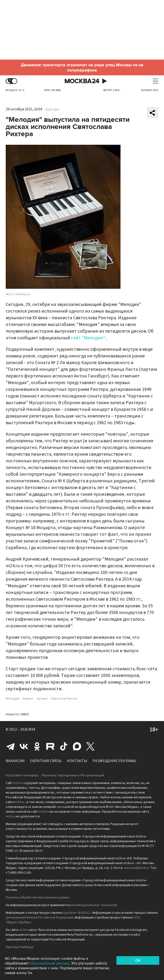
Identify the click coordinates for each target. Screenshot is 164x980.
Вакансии (15, 761)
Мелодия (12, 699)
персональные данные (49, 963)
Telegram (10, 746)
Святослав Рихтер (64, 699)
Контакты (77, 761)
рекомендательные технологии (94, 905)
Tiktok (64, 746)
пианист (28, 699)
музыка (42, 699)
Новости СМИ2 (17, 714)
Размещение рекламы (114, 761)
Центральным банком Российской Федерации (39, 918)
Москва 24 (82, 81)
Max (77, 746)
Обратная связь (46, 761)
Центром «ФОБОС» (77, 913)
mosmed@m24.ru (136, 868)
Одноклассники (37, 746)
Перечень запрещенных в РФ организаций (73, 775)
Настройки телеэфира (22, 775)
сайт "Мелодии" (88, 338)
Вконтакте (24, 746)
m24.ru (18, 783)
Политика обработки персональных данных (38, 897)
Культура (52, 109)
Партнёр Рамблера (20, 947)
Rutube (50, 746)
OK (138, 960)
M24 (32, 729)
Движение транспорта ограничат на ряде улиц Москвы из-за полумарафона (82, 67)
